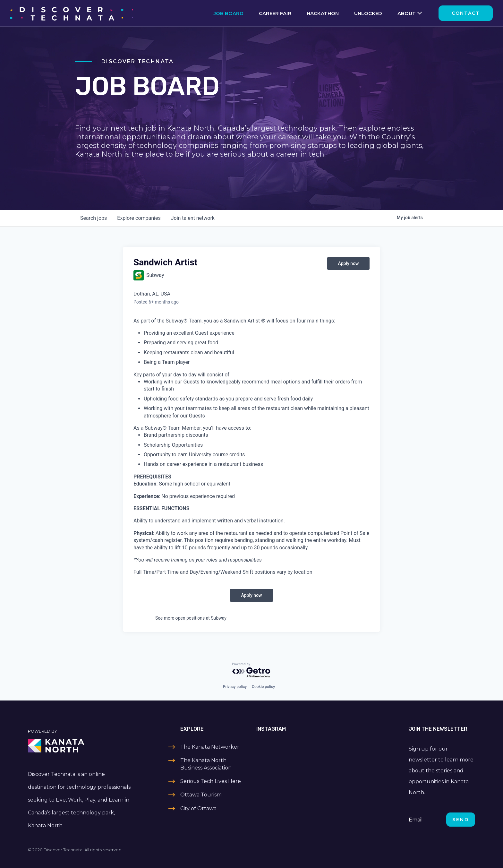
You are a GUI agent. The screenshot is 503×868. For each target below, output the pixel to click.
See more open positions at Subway (191, 618)
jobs (94, 218)
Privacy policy (235, 687)
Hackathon (323, 13)
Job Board (229, 13)
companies (139, 218)
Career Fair (275, 13)
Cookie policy (263, 687)
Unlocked (368, 13)
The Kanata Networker (210, 747)
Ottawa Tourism (201, 795)
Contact (466, 13)
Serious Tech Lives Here (211, 781)
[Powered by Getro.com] (251, 670)
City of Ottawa (198, 808)
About (407, 13)
